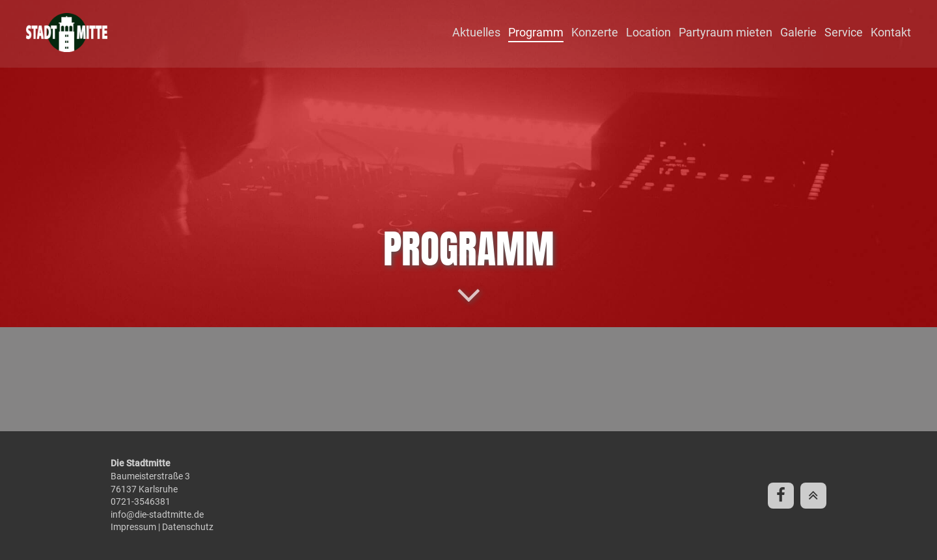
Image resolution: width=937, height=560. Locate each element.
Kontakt (891, 32)
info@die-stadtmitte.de (157, 514)
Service (844, 32)
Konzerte (595, 32)
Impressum (133, 527)
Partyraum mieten (726, 32)
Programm (536, 32)
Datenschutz (188, 527)
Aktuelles (476, 32)
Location (648, 32)
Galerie (798, 32)
